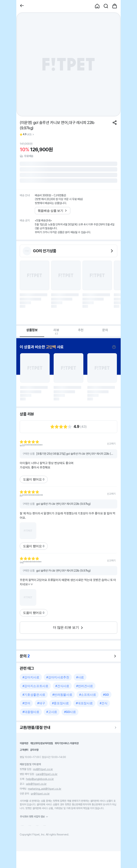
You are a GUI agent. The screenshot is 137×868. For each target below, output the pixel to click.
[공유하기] (115, 123)
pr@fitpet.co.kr (40, 794)
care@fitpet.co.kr (47, 774)
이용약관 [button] (24, 743)
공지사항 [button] (34, 750)
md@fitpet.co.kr (43, 769)
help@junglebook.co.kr (40, 779)
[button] (22, 6)
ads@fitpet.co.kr (36, 784)
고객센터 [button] (24, 750)
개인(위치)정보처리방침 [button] (42, 743)
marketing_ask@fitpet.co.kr (45, 789)
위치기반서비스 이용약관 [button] (67, 743)
